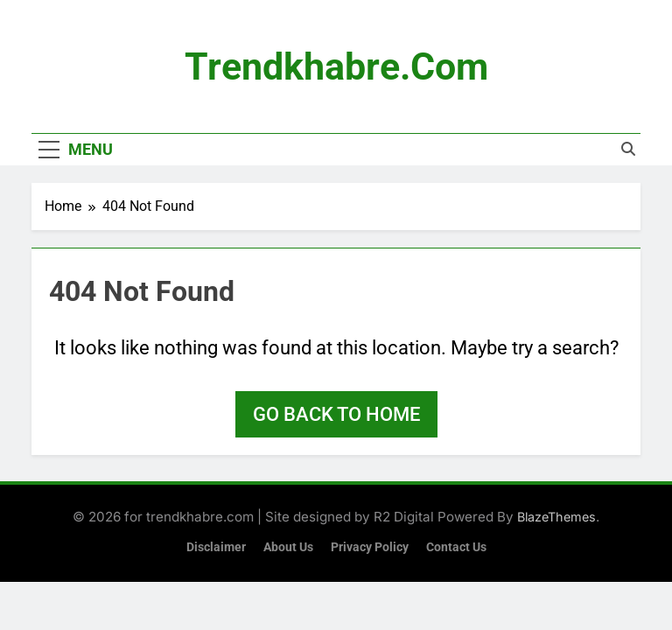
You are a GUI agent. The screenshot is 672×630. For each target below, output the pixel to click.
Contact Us (456, 547)
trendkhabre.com (336, 66)
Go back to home (336, 414)
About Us (288, 547)
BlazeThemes (556, 517)
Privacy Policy (370, 547)
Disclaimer (216, 547)
